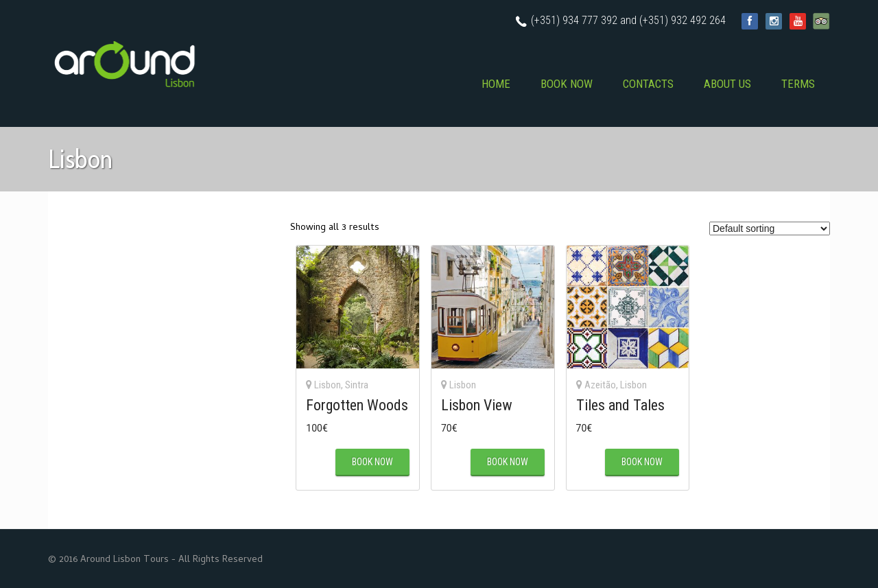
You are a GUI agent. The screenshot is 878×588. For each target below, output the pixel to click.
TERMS (798, 84)
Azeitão (600, 385)
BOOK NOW (567, 84)
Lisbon (328, 385)
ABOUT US (727, 84)
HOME (496, 84)
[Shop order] (770, 228)
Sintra (357, 385)
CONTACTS (648, 84)
